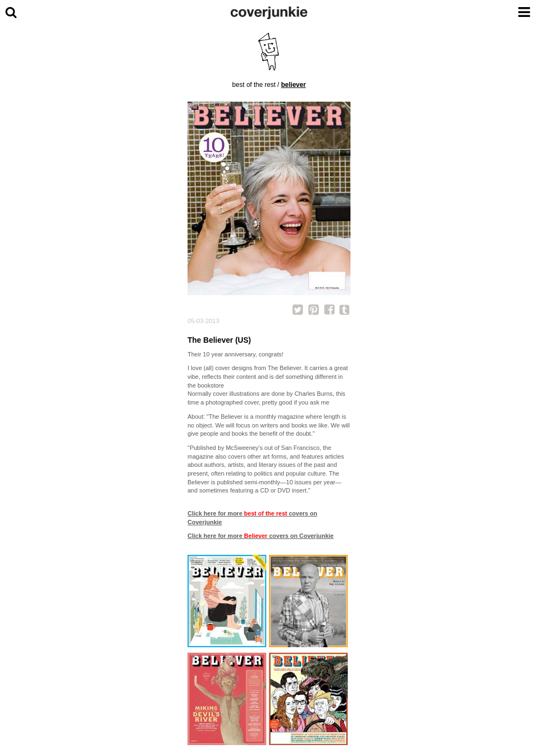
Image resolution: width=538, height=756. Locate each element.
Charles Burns (314, 394)
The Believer (285, 368)
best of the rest (254, 85)
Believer (293, 85)
